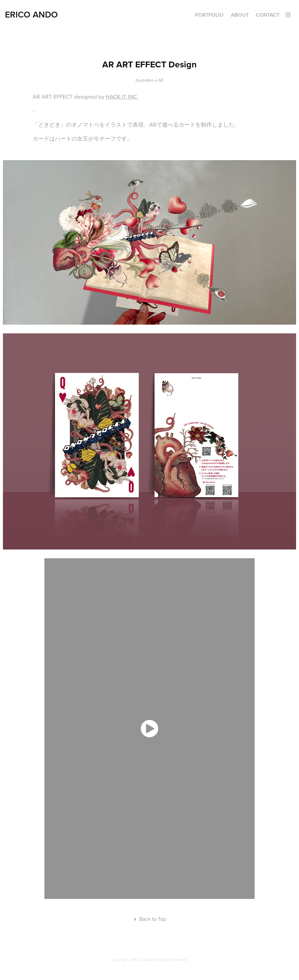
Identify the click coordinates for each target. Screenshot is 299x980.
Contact (268, 15)
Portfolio (209, 15)
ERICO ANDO (31, 14)
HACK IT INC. (122, 96)
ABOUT (240, 15)
